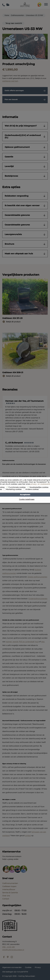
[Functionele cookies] (7, 487)
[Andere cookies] (24, 489)
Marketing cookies (14, 489)
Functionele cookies (17, 487)
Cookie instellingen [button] (27, 499)
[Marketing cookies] (4, 489)
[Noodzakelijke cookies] (28, 487)
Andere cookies (32, 489)
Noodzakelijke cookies (39, 487)
